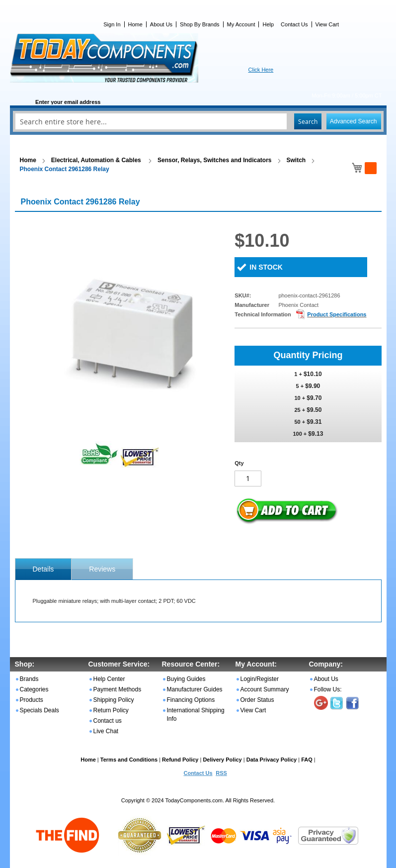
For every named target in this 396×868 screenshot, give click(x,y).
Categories (34, 689)
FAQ (307, 760)
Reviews (102, 569)
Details (43, 569)
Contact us (108, 721)
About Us (161, 24)
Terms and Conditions (129, 760)
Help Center (109, 679)
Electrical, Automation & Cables (97, 160)
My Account (241, 24)
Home (135, 24)
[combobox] (198, 121)
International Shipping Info (196, 715)
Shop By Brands (200, 24)
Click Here (261, 70)
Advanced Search (354, 121)
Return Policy (111, 710)
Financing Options (191, 700)
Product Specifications (337, 314)
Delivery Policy (222, 760)
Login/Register (260, 679)
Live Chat (106, 731)
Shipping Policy (114, 700)
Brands (29, 679)
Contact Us (294, 24)
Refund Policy (180, 760)
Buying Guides (186, 679)
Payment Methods (118, 689)
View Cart (327, 24)
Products (32, 700)
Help (268, 24)
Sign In (112, 24)
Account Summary (265, 689)
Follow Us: (328, 689)
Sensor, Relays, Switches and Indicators (214, 160)
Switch (296, 160)
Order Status (257, 700)
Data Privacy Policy (272, 760)
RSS (221, 773)
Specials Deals (40, 710)
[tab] (43, 569)
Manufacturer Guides (195, 689)
